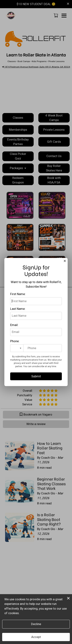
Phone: (15, 341)
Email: (14, 325)
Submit (36, 376)
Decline (36, 624)
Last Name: (18, 309)
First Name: (18, 294)
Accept (36, 637)
